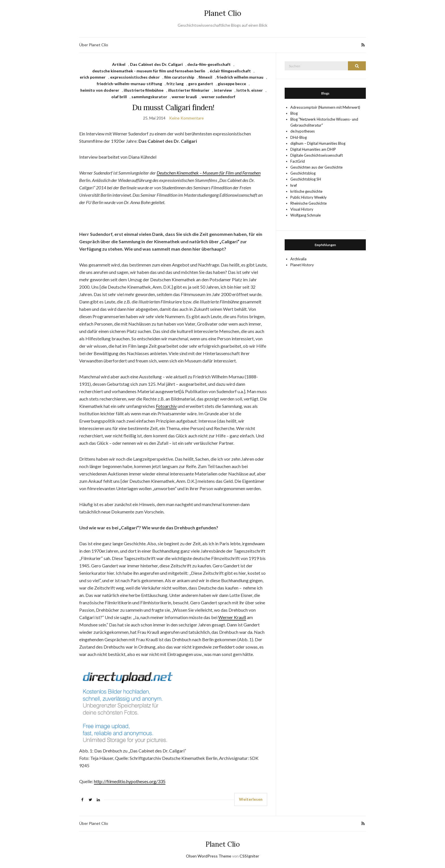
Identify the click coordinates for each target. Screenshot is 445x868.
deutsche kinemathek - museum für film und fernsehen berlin (149, 71)
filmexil (205, 77)
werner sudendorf (218, 97)
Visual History (302, 209)
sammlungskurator (149, 97)
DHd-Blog (299, 137)
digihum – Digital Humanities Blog (318, 143)
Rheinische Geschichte (308, 203)
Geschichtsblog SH (306, 179)
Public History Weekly (308, 197)
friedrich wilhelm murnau (240, 77)
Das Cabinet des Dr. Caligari (156, 64)
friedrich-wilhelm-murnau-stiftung (129, 84)
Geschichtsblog (303, 173)
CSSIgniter (249, 856)
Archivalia (298, 259)
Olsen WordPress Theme (209, 856)
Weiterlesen (251, 799)
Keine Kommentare (186, 118)
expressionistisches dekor (135, 77)
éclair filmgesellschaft (230, 71)
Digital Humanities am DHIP (313, 149)
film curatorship (179, 77)
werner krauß (184, 97)
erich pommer (93, 77)
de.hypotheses (303, 131)
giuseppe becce (232, 84)
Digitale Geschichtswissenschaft (317, 155)
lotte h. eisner (250, 90)
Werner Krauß (232, 617)
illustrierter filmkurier (189, 90)
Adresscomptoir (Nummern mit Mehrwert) (325, 107)
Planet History (302, 265)
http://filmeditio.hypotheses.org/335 (130, 781)
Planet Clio (223, 13)
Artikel (119, 64)
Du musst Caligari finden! (173, 107)
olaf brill (119, 97)
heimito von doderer (100, 90)
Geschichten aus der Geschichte (316, 167)
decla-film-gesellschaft (209, 64)
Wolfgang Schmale (306, 215)
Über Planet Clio (94, 45)
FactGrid (298, 161)
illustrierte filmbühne (144, 90)
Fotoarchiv (166, 406)
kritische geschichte (306, 191)
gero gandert (201, 84)
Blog (294, 113)
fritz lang (175, 84)
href (294, 185)
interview (223, 90)
